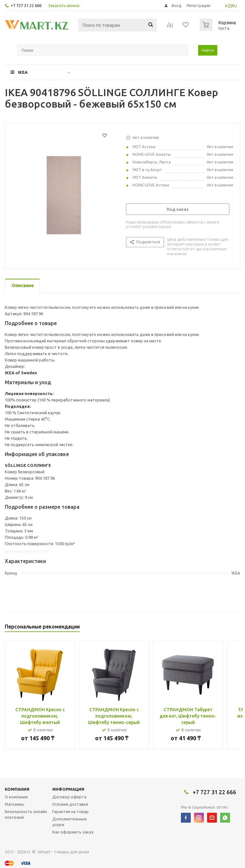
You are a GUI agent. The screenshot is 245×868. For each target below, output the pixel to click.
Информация (68, 789)
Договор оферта (69, 797)
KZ (228, 6)
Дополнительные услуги (70, 822)
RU (234, 6)
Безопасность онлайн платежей (26, 814)
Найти (208, 50)
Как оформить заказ (73, 832)
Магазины (15, 804)
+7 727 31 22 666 (26, 5)
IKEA (23, 72)
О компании (16, 797)
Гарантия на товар (71, 811)
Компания (17, 789)
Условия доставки (70, 804)
